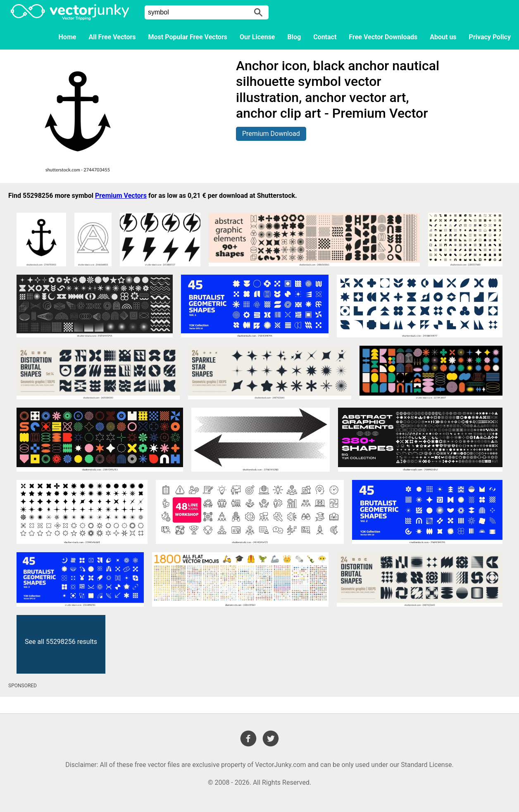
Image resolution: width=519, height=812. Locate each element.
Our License (257, 37)
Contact (325, 37)
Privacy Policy (490, 37)
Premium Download (271, 134)
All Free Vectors (112, 37)
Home (68, 37)
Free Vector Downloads (383, 37)
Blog (294, 37)
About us (443, 37)
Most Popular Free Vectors (188, 37)
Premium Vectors (121, 196)
